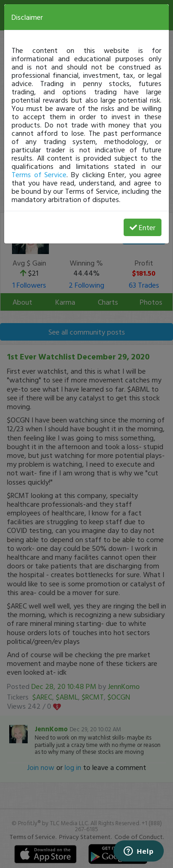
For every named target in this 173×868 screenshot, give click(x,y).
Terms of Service (39, 174)
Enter (143, 227)
